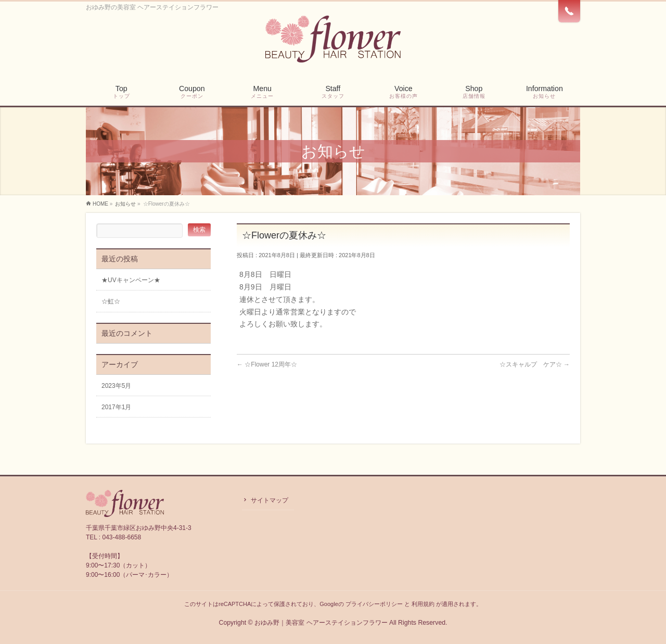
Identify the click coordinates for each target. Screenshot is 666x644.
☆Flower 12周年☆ (267, 364)
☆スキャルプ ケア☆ (535, 364)
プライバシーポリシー (374, 604)
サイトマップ (270, 500)
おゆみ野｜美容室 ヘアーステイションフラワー (321, 623)
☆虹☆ (111, 301)
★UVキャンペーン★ (131, 280)
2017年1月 (116, 407)
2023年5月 (116, 386)
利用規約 (423, 604)
